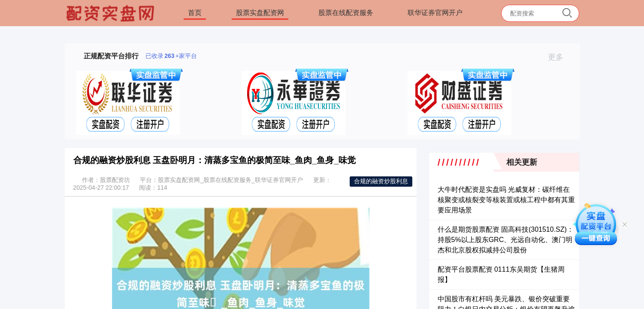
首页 (195, 13)
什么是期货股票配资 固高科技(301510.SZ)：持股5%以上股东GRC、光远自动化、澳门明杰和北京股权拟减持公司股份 (506, 240)
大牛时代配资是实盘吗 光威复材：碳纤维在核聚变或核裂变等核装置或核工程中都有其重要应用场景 (506, 200)
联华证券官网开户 (435, 13)
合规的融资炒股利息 (381, 181)
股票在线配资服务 (346, 13)
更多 (559, 57)
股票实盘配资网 (260, 13)
